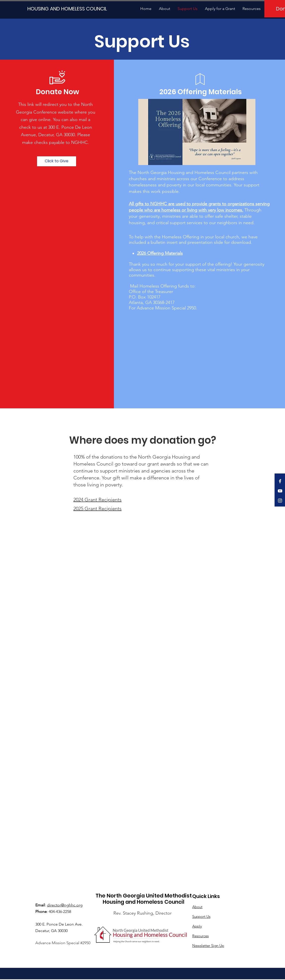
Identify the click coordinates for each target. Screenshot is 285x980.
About (197, 907)
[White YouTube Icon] (280, 491)
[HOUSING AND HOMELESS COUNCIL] (66, 9)
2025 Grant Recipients (97, 509)
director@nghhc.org (65, 905)
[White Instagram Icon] (280, 501)
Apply (197, 926)
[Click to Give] (57, 161)
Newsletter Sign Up (208, 946)
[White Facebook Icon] (280, 481)
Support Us (201, 916)
